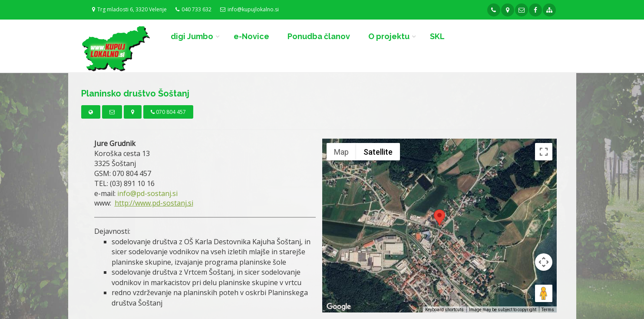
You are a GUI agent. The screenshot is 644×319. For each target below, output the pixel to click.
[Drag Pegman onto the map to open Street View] (544, 293)
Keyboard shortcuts (444, 310)
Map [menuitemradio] (341, 152)
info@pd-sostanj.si (147, 193)
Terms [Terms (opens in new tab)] (548, 310)
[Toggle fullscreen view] (544, 152)
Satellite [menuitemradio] (378, 152)
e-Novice (251, 36)
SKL (437, 36)
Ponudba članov (319, 36)
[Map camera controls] (544, 262)
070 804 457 (168, 112)
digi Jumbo (192, 36)
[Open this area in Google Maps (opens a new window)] (339, 307)
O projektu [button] (389, 36)
